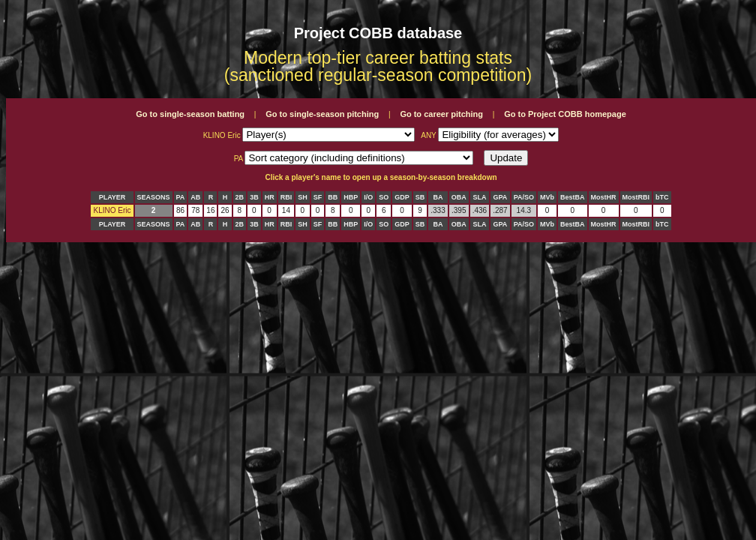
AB (195, 197)
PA (181, 197)
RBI (286, 197)
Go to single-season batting (190, 114)
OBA (459, 197)
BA (438, 197)
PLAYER (112, 197)
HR (270, 197)
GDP (402, 197)
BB (333, 197)
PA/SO (524, 197)
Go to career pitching (441, 114)
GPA (501, 197)
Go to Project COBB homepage (565, 114)
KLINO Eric (112, 210)
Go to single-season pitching (322, 114)
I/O (368, 197)
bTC (662, 197)
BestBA (573, 197)
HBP (351, 197)
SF (318, 197)
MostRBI (636, 197)
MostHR (604, 197)
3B (254, 197)
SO (384, 197)
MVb (547, 197)
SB (420, 197)
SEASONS (154, 197)
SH (303, 197)
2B (240, 197)
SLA (479, 197)
